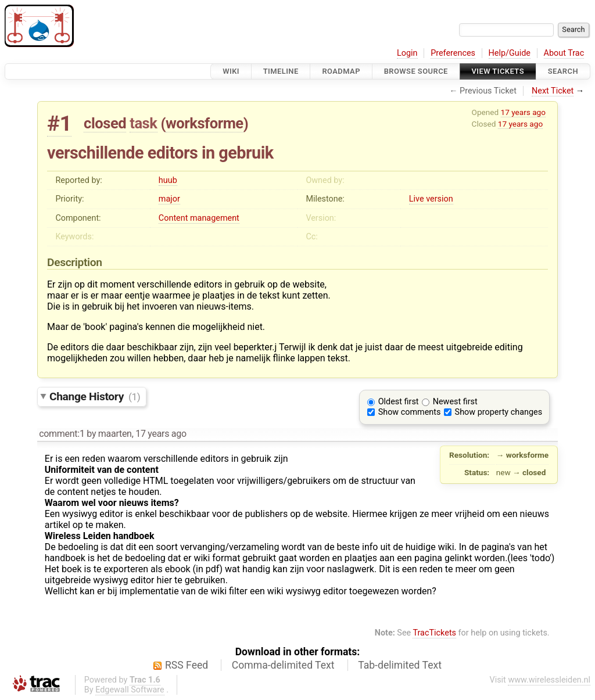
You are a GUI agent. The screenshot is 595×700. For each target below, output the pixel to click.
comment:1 (62, 434)
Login (407, 53)
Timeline (281, 71)
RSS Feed (187, 665)
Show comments (410, 412)
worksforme (205, 123)
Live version (431, 199)
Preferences (453, 53)
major (169, 199)
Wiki (231, 71)
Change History (95, 396)
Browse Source (416, 71)
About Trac (564, 53)
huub (168, 180)
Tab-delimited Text (400, 665)
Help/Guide (510, 53)
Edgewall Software (130, 690)
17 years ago (523, 112)
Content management (199, 218)
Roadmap (341, 71)
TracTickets (434, 633)
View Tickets (498, 71)
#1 (59, 123)
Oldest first (399, 402)
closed (105, 123)
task (143, 123)
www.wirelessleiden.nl (549, 680)
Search (563, 71)
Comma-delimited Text (283, 665)
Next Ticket (553, 91)
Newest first (455, 402)
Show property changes (499, 412)
